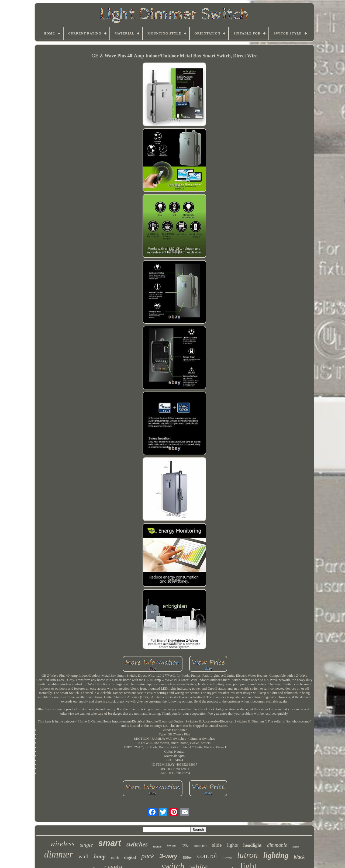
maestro (200, 846)
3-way (168, 856)
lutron (248, 855)
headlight (252, 845)
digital (130, 857)
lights (232, 845)
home (227, 857)
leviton (171, 846)
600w (187, 857)
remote (157, 846)
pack (148, 856)
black (299, 857)
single (87, 845)
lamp (100, 856)
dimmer (59, 854)
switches (137, 844)
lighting (276, 855)
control (207, 856)
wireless (62, 844)
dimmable (277, 845)
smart (109, 843)
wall (84, 856)
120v (185, 846)
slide (217, 845)
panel (296, 847)
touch (115, 858)
